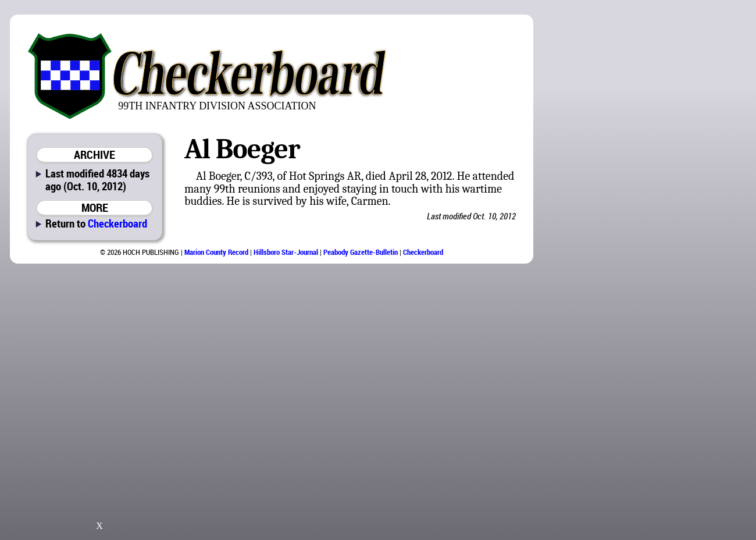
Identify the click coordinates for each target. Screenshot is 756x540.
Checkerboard (117, 223)
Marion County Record (216, 252)
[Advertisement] (686, 192)
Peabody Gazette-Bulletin (361, 252)
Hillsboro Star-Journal (286, 252)
